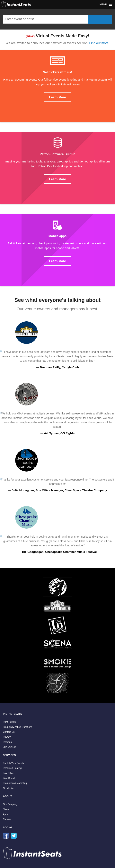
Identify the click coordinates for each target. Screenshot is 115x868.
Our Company (10, 804)
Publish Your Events (13, 763)
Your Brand (9, 778)
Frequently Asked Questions (18, 727)
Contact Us (9, 732)
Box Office (8, 773)
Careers (7, 819)
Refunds (7, 742)
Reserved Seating (12, 768)
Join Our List (9, 747)
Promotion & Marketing (15, 783)
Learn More (57, 97)
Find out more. (99, 43)
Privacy (7, 737)
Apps (6, 814)
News (6, 809)
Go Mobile (8, 788)
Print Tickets (9, 722)
